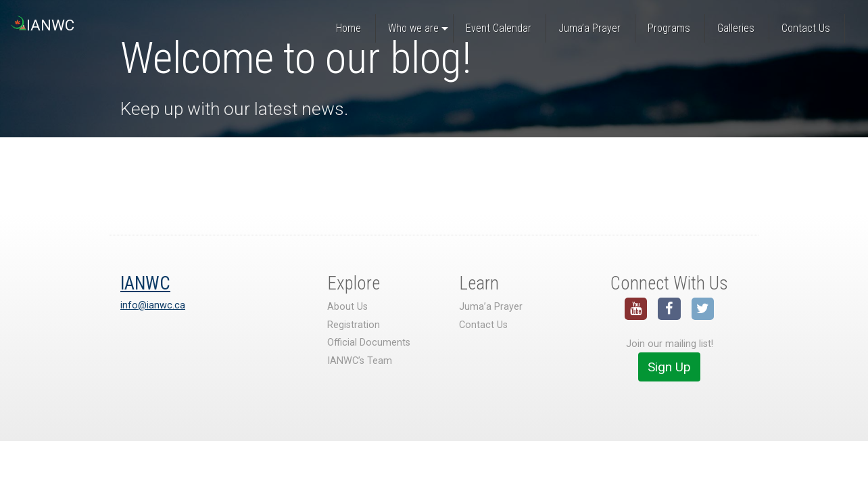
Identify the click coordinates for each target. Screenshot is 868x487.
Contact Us (483, 325)
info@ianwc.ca (153, 305)
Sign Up (669, 367)
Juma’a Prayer (491, 307)
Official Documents (369, 343)
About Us (347, 307)
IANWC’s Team (360, 361)
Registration (354, 325)
